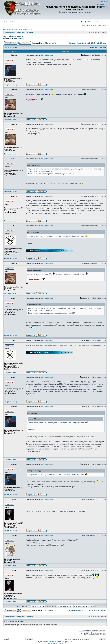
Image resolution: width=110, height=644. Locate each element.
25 (94, 43)
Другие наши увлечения (25, 32)
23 (90, 43)
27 (99, 43)
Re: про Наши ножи (47, 55)
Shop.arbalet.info (102, 4)
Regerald (21, 38)
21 (85, 43)
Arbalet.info (104, 2)
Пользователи (101, 22)
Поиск (90, 22)
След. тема (102, 47)
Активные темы (26, 29)
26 (97, 43)
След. (104, 43)
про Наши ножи (13, 36)
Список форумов (10, 32)
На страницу (73, 43)
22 (88, 43)
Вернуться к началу (11, 85)
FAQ (83, 22)
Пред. (79, 43)
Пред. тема (94, 47)
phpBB (51, 642)
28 (101, 43)
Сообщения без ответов (12, 29)
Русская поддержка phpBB (55, 643)
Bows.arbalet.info (102, 7)
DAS (15, 38)
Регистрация (15, 22)
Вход (6, 22)
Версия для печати (11, 47)
